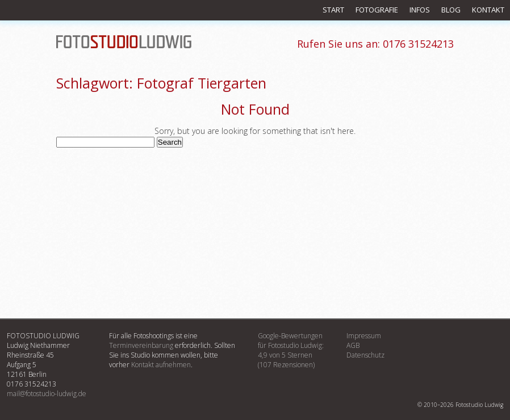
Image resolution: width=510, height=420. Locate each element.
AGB (353, 345)
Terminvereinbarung (141, 345)
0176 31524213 (375, 44)
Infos (420, 10)
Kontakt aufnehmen (161, 365)
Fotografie (377, 10)
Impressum (364, 336)
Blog (451, 10)
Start (333, 10)
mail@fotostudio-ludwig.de (47, 394)
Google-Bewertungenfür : (291, 350)
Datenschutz (365, 355)
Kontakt (488, 10)
